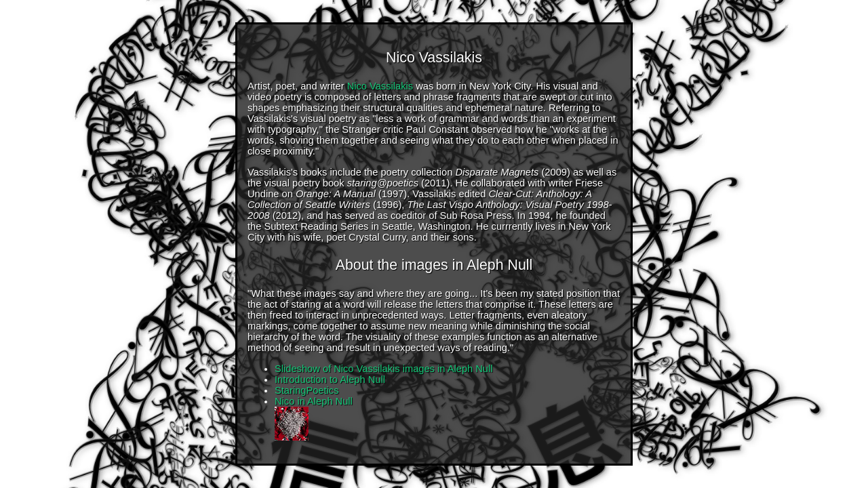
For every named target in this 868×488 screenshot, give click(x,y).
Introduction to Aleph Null (330, 380)
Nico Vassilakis (380, 86)
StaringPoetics (307, 390)
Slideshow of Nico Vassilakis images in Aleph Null (384, 369)
